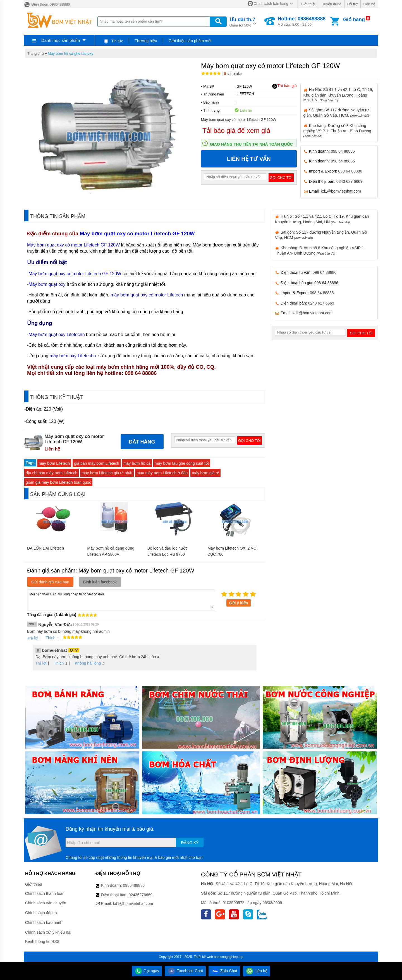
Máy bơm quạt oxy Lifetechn (57, 335)
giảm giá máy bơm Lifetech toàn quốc (58, 482)
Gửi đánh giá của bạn (50, 582)
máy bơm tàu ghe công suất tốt (182, 463)
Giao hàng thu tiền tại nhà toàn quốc (251, 144)
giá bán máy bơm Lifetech (97, 463)
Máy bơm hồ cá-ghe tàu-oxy (70, 53)
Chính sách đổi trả (41, 913)
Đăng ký (190, 843)
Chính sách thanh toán (45, 893)
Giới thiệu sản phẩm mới (190, 41)
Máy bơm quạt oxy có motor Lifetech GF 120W (137, 233)
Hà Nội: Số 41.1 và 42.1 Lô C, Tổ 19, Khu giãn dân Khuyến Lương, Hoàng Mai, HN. (338, 95)
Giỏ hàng (354, 20)
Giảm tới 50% (242, 22)
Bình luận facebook (100, 582)
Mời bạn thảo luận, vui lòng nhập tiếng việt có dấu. (121, 600)
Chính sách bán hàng (271, 3)
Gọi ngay (147, 971)
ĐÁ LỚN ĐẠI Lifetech (46, 548)
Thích (48, 638)
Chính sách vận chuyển (46, 903)
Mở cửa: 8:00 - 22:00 (301, 21)
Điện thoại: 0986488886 (47, 4)
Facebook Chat (185, 971)
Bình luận (233, 74)
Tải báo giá (284, 86)
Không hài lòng (86, 663)
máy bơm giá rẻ (205, 473)
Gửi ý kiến (239, 603)
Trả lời (33, 638)
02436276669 (140, 895)
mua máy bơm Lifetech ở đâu (162, 473)
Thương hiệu (146, 41)
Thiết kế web (203, 957)
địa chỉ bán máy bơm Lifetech (52, 473)
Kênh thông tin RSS (42, 941)
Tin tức (113, 41)
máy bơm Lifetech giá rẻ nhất (107, 473)
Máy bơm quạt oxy (47, 284)
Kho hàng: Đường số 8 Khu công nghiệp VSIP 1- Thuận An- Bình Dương (337, 130)
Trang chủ (36, 53)
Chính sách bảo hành (44, 923)
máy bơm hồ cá (137, 463)
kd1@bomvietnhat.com (341, 191)
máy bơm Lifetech (54, 463)
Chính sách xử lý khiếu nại (48, 932)
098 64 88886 (343, 151)
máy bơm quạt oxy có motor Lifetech (147, 295)
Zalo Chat (224, 971)
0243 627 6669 (349, 181)
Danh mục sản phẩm (61, 40)
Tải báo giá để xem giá (236, 130)
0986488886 (134, 885)
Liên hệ (369, 4)
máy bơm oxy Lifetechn (73, 356)
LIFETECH (245, 94)
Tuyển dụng (332, 4)
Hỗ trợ (352, 4)
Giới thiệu (308, 4)
